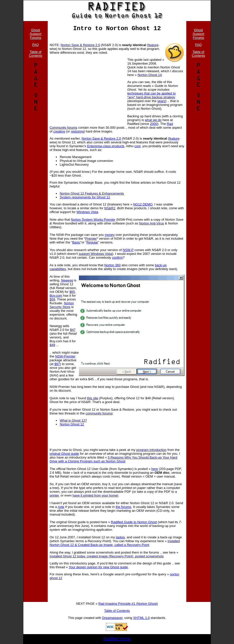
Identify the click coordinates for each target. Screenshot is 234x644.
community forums (99, 413)
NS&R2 (110, 208)
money (110, 235)
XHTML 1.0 (141, 618)
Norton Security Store (62, 305)
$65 (72, 292)
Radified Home (117, 639)
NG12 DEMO (143, 204)
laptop (120, 537)
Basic (76, 242)
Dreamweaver (112, 618)
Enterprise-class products (106, 146)
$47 (73, 330)
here (155, 469)
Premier (91, 239)
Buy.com (56, 296)
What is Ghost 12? (73, 420)
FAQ (36, 45)
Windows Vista (87, 212)
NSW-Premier (65, 356)
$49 (52, 345)
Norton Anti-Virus (152, 223)
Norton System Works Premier (93, 220)
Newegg (67, 280)
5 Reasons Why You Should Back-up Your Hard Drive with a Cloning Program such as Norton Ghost (113, 459)
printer (54, 495)
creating (59, 131)
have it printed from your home (95, 495)
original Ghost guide (64, 454)
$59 (52, 299)
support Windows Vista (95, 254)
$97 (57, 364)
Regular (92, 242)
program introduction (151, 450)
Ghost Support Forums (36, 34)
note (61, 507)
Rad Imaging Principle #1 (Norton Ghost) (128, 604)
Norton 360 (112, 265)
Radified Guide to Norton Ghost (134, 522)
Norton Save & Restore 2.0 (80, 45)
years (161, 101)
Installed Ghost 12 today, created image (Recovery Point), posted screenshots (106, 556)
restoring (77, 131)
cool (138, 146)
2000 (154, 124)
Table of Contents (36, 54)
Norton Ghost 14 (150, 75)
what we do (153, 120)
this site (93, 398)
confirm (117, 258)
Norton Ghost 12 (72, 424)
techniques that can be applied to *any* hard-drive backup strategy (151, 95)
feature (153, 45)
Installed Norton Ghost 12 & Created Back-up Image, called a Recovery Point (115, 543)
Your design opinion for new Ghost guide (98, 567)
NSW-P (128, 250)
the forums (123, 507)
